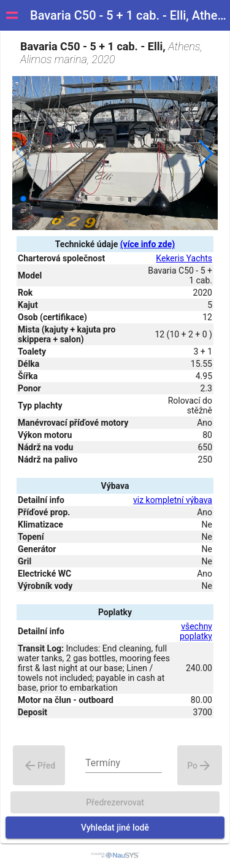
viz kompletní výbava (173, 500)
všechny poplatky (196, 631)
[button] (205, 153)
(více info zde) (148, 244)
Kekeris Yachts (184, 258)
